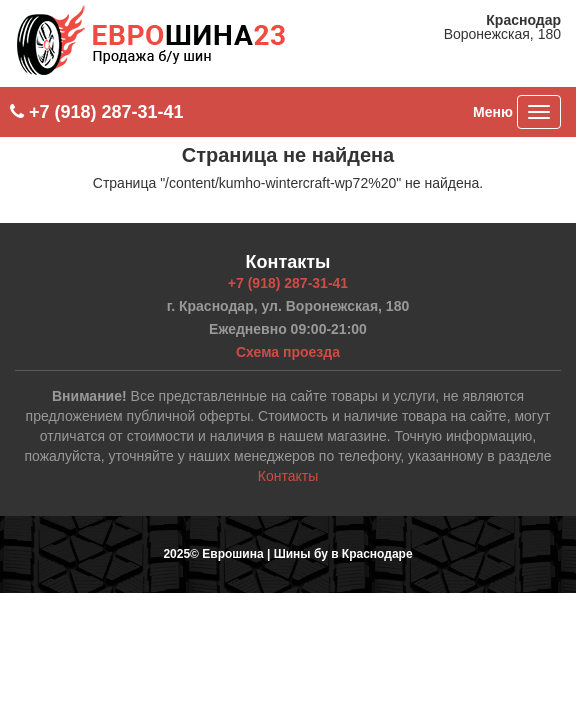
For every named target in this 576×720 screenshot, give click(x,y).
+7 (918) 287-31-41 (97, 112)
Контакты (288, 476)
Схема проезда (288, 352)
